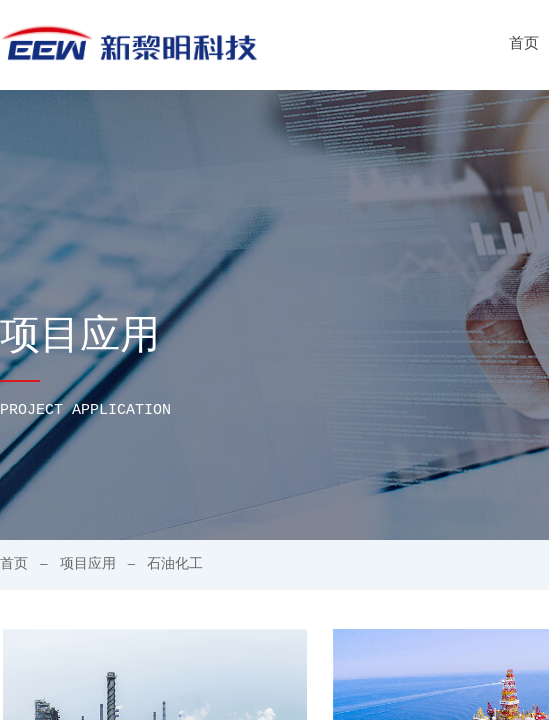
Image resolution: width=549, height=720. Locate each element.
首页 (14, 564)
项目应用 (88, 564)
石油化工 (175, 564)
